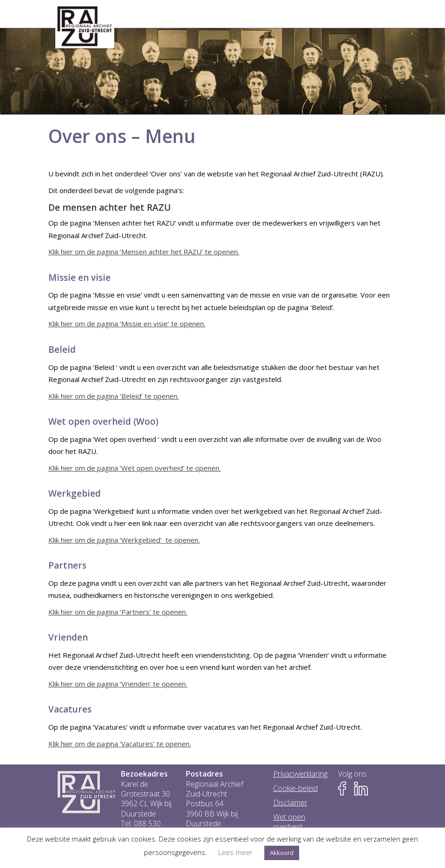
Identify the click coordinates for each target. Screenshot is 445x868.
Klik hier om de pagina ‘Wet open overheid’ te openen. (134, 468)
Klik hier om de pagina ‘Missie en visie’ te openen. (127, 324)
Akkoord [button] (282, 853)
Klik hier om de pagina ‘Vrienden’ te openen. (118, 684)
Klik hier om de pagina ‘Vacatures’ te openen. (120, 744)
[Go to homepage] (85, 26)
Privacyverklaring (300, 774)
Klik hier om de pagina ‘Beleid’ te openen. (114, 396)
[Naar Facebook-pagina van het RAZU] (345, 789)
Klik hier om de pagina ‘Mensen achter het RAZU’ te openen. (144, 252)
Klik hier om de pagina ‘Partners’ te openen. (118, 612)
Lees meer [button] (236, 852)
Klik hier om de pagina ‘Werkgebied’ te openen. (124, 540)
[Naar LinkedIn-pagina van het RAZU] (361, 789)
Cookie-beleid (295, 788)
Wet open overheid (289, 822)
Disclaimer (290, 803)
